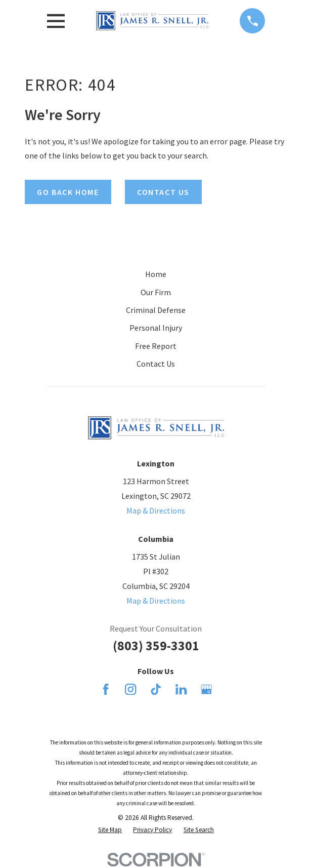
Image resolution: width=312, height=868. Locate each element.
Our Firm (156, 292)
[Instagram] (130, 689)
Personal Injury (156, 328)
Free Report (156, 346)
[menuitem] (110, 830)
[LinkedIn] (181, 689)
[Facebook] (106, 689)
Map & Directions (156, 510)
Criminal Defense (156, 310)
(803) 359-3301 (156, 646)
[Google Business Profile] (206, 689)
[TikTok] (156, 689)
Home (156, 274)
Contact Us (156, 364)
